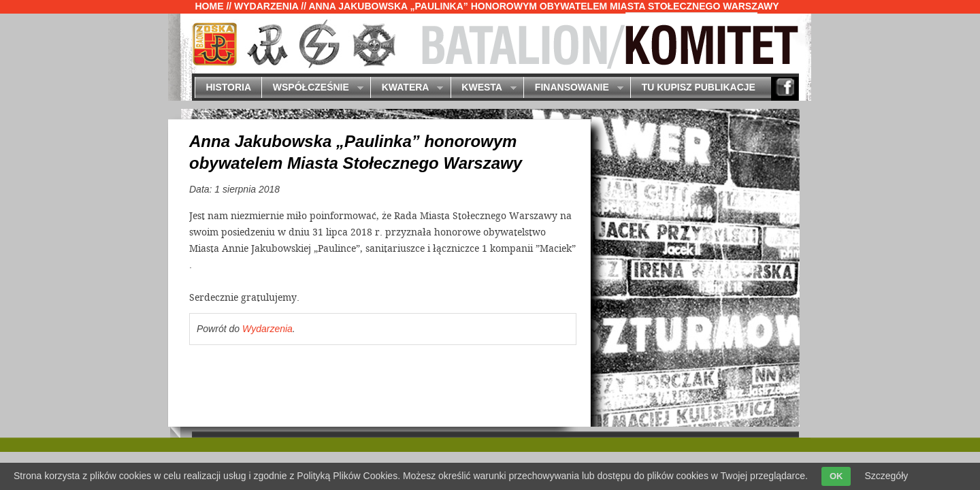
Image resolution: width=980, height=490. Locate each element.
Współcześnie (312, 88)
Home (210, 6)
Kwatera (407, 88)
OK (836, 476)
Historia (228, 87)
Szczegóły (886, 476)
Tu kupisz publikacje (699, 87)
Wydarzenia (266, 6)
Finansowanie (573, 88)
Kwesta (484, 88)
